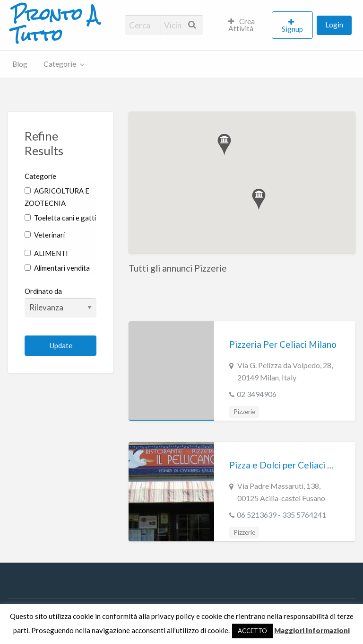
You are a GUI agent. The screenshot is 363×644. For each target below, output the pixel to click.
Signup (292, 29)
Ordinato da (60, 302)
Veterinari (45, 235)
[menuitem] (246, 25)
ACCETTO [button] (252, 631)
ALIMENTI (46, 253)
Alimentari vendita (57, 268)
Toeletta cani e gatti (60, 218)
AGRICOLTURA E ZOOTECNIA (57, 197)
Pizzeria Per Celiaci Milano (283, 344)
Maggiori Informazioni (312, 630)
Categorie (60, 64)
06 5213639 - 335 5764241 (281, 515)
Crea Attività (242, 25)
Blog (20, 64)
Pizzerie (244, 412)
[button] (224, 145)
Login (334, 25)
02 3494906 (257, 394)
